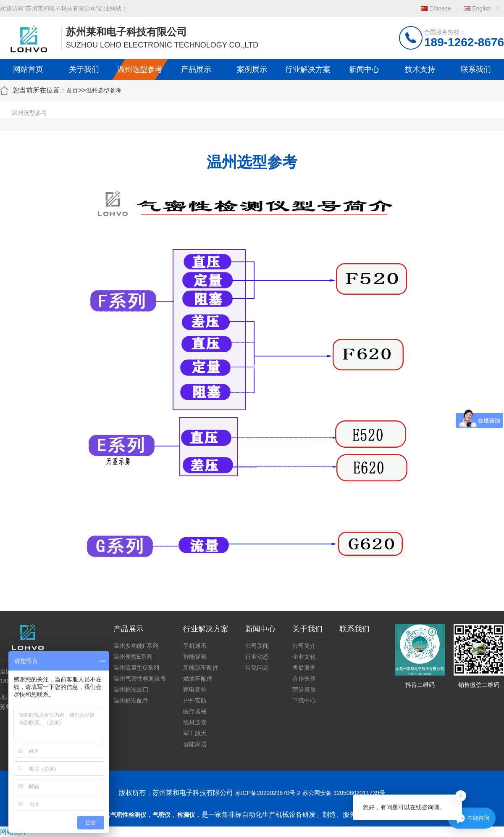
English (482, 8)
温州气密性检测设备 (140, 679)
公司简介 (304, 646)
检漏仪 (186, 815)
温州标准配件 (131, 700)
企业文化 (304, 657)
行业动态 (257, 657)
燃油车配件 (198, 679)
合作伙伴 (304, 679)
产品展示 (196, 69)
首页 (72, 90)
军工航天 (195, 733)
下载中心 (304, 700)
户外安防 (195, 700)
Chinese (440, 8)
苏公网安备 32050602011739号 (344, 793)
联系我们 (476, 69)
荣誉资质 (304, 689)
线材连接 (195, 722)
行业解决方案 (308, 69)
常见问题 (257, 668)
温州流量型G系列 (136, 668)
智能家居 (195, 744)
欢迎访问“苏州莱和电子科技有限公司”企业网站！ (64, 8)
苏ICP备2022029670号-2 (268, 793)
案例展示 (252, 69)
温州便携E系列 (133, 657)
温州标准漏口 (131, 689)
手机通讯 (195, 646)
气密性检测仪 (129, 815)
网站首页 (28, 69)
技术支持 (420, 69)
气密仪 (162, 815)
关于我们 (84, 69)
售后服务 (304, 668)
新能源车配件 (201, 668)
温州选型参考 (140, 69)
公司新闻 (257, 646)
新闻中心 (364, 69)
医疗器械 (195, 711)
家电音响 (195, 689)
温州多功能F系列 (136, 646)
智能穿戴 (195, 657)
